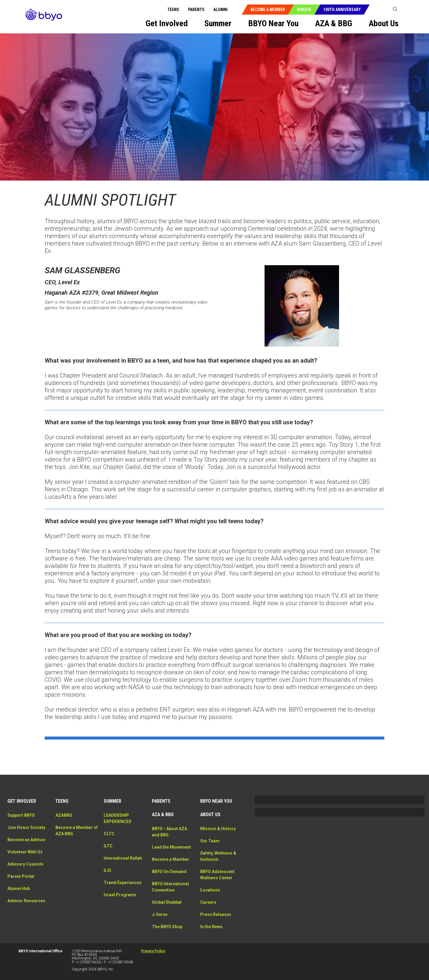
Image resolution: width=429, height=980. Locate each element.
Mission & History (218, 829)
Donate (304, 10)
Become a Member (268, 10)
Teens (173, 10)
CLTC (109, 834)
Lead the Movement (171, 847)
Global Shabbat (167, 902)
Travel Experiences (123, 883)
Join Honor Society (26, 827)
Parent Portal (21, 876)
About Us (210, 814)
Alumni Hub (19, 889)
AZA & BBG (163, 814)
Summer (112, 801)
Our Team (210, 841)
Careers (208, 902)
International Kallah (123, 858)
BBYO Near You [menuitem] (273, 23)
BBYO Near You (216, 801)
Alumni (220, 10)
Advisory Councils (25, 864)
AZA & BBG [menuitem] (334, 23)
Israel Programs (120, 895)
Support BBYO (21, 815)
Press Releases (216, 914)
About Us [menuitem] (384, 23)
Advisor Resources (26, 901)
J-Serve (160, 914)
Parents (196, 10)
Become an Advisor (27, 840)
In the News (211, 927)
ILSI (107, 870)
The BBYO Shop (167, 927)
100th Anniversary (342, 10)
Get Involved (22, 801)
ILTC (108, 846)
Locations (210, 890)
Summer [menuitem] (218, 23)
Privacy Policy (153, 951)
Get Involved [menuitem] (167, 23)
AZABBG (64, 815)
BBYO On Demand (169, 872)
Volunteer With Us (25, 852)
